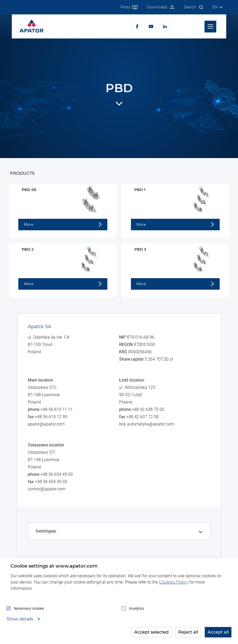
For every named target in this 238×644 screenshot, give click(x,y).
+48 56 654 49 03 (51, 482)
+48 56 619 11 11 (57, 409)
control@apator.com (47, 489)
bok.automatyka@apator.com (147, 424)
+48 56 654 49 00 (57, 474)
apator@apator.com (46, 424)
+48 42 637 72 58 (142, 417)
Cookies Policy (174, 582)
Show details (20, 619)
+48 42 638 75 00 (148, 409)
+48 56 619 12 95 (51, 417)
